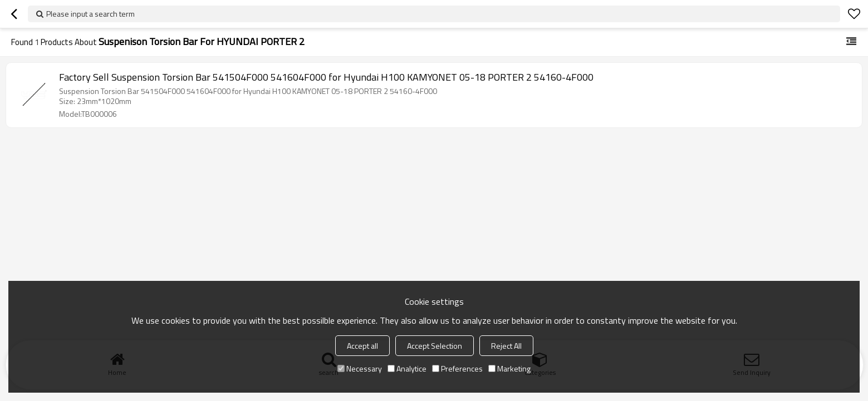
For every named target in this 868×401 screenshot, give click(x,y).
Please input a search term (90, 14)
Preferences (457, 368)
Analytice (407, 368)
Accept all (362, 346)
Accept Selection (435, 346)
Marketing (509, 368)
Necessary (360, 368)
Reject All (506, 346)
